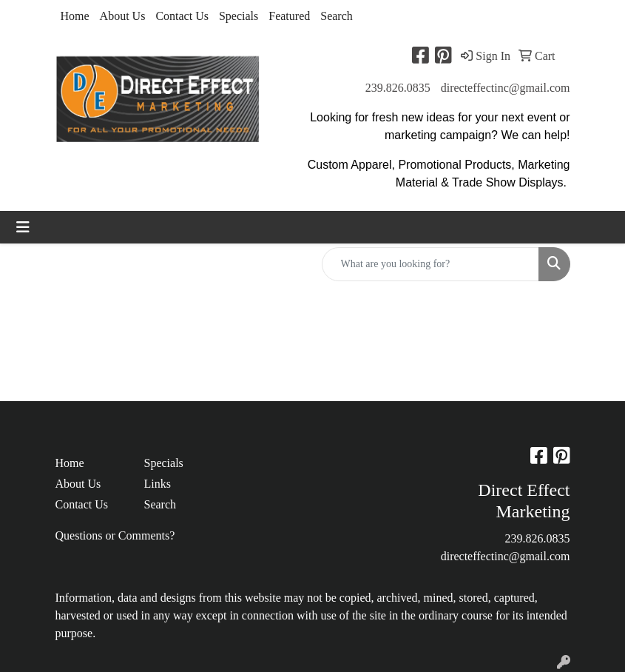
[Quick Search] (430, 264)
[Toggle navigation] (23, 227)
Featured (289, 16)
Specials (239, 16)
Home (75, 16)
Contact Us (182, 16)
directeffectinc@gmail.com (506, 88)
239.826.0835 (398, 88)
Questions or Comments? (115, 535)
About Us (123, 16)
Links (158, 484)
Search (337, 16)
